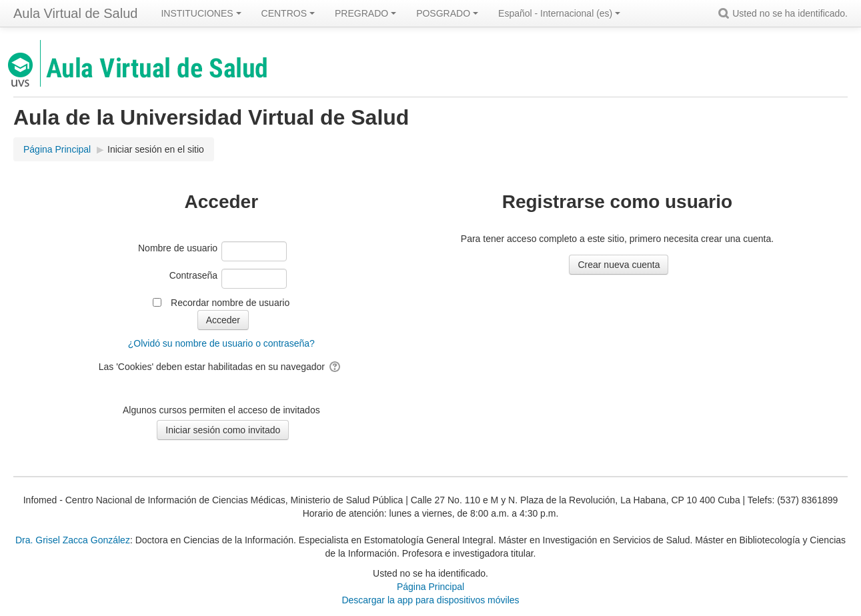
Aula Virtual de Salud (75, 13)
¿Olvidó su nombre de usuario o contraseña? (221, 343)
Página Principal (430, 587)
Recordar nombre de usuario (230, 303)
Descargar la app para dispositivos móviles (430, 600)
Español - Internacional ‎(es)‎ (559, 13)
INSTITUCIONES (201, 13)
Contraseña (193, 275)
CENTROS (288, 13)
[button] (726, 13)
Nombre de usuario (178, 248)
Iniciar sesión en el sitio (156, 149)
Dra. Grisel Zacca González (73, 540)
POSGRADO (447, 13)
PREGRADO (365, 13)
